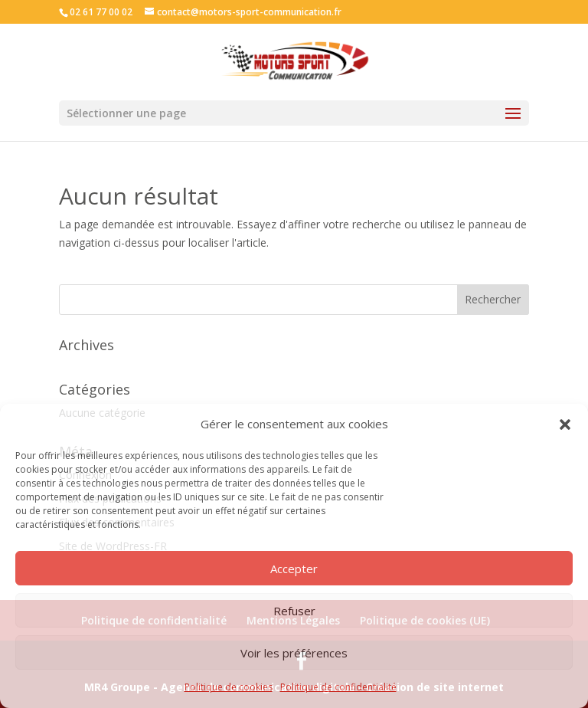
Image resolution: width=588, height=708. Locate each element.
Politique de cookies (229, 687)
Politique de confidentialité (338, 687)
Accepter (294, 569)
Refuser (294, 611)
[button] (565, 424)
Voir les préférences (294, 653)
